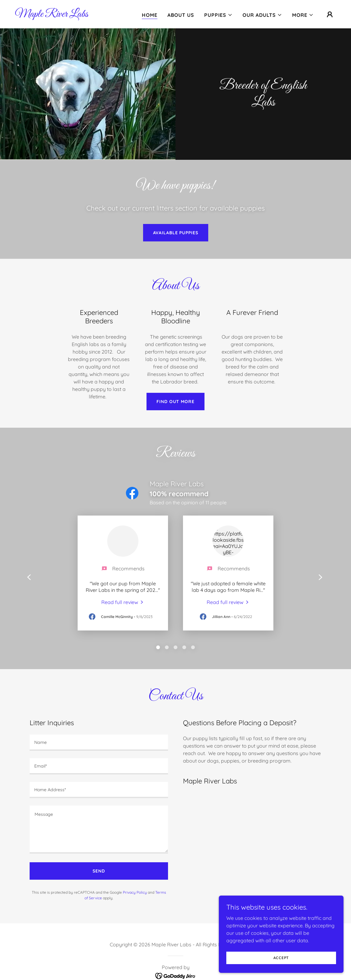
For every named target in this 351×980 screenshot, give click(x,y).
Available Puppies (176, 233)
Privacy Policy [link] (135, 892)
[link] (52, 15)
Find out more (175, 402)
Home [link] (150, 15)
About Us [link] (181, 15)
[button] (218, 15)
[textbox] (99, 743)
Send (99, 871)
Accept (281, 958)
